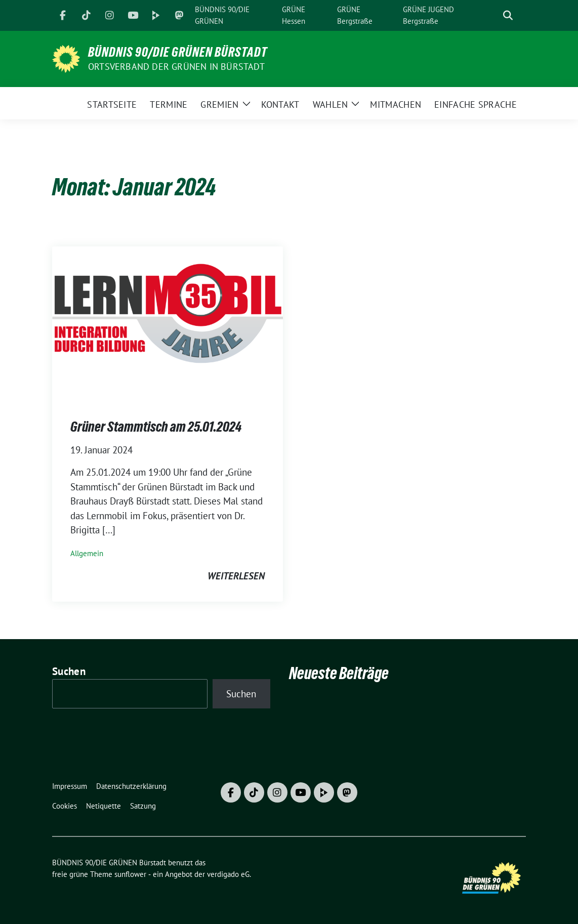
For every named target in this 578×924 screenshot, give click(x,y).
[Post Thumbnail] (168, 322)
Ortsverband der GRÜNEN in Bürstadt (176, 67)
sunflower (130, 874)
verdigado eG (228, 874)
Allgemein (87, 553)
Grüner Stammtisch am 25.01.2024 (156, 427)
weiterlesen (236, 576)
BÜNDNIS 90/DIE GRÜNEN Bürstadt (178, 52)
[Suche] (493, 15)
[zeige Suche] (508, 15)
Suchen (69, 671)
